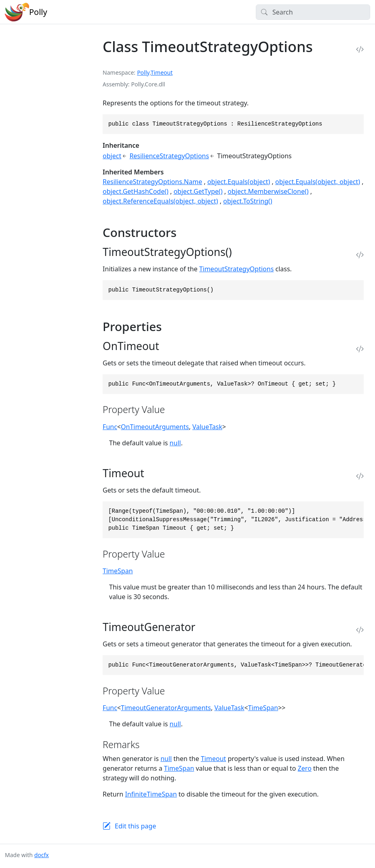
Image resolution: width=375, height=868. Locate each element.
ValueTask (207, 427)
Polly (143, 72)
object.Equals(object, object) (318, 182)
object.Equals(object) (239, 182)
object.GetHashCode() (136, 191)
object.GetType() (198, 191)
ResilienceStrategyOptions (169, 156)
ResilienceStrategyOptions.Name (152, 182)
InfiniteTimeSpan (151, 794)
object (112, 156)
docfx (42, 855)
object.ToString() (248, 201)
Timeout (162, 72)
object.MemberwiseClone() (268, 191)
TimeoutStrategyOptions (236, 269)
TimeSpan (118, 571)
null (175, 443)
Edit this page (135, 826)
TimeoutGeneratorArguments (166, 708)
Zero (305, 768)
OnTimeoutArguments (155, 427)
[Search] (313, 12)
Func (110, 427)
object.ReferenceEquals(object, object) (160, 201)
